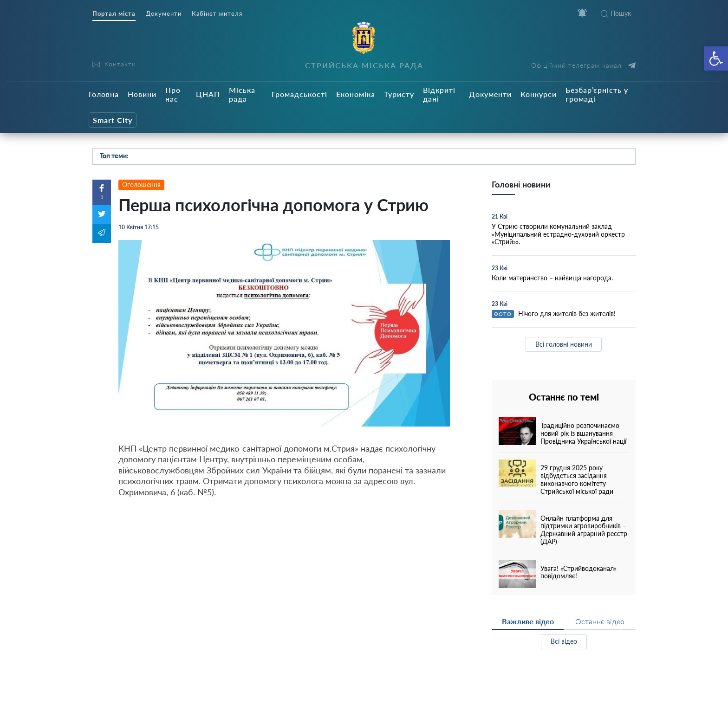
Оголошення (141, 184)
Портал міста (114, 14)
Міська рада (242, 94)
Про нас (173, 94)
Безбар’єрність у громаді (597, 94)
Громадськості (299, 94)
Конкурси (539, 94)
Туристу (399, 94)
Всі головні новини (564, 344)
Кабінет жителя (217, 14)
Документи (164, 14)
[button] (716, 58)
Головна (104, 94)
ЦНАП (208, 94)
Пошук (616, 13)
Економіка (356, 94)
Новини (142, 94)
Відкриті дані (439, 94)
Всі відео (564, 641)
